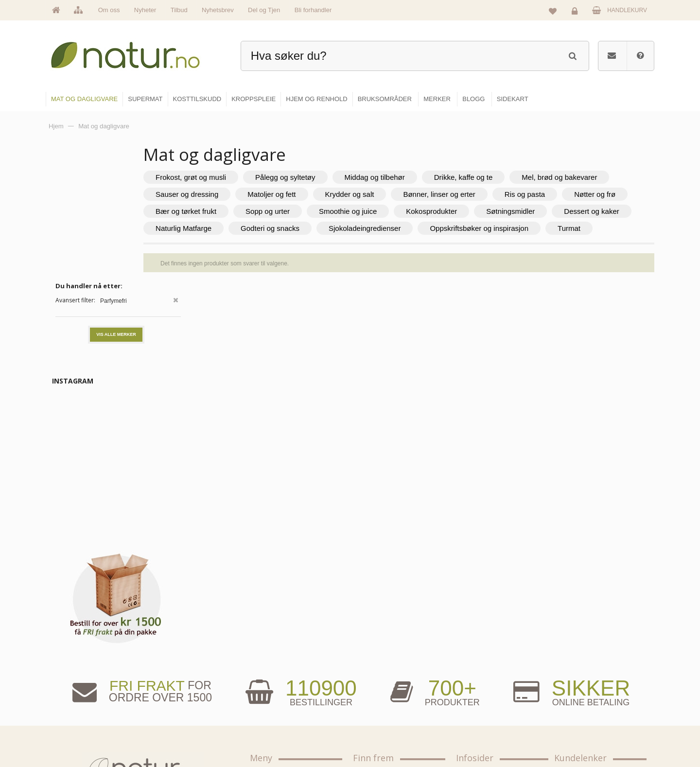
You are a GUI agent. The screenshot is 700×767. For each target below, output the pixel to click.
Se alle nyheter (279, 710)
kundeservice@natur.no (143, 704)
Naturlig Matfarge (483, 228)
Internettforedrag (487, 689)
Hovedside (273, 647)
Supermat (375, 668)
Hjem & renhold (383, 731)
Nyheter (145, 10)
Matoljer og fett (433, 194)
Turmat (453, 245)
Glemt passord (583, 668)
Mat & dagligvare (385, 647)
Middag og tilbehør (431, 177)
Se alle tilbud (276, 731)
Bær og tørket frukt (383, 211)
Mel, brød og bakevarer (250, 194)
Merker (269, 689)
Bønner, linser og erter (600, 194)
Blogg (473, 647)
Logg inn (576, 13)
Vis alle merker (116, 204)
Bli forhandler (313, 10)
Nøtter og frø (303, 211)
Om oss (109, 10)
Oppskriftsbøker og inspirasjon (363, 245)
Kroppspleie (378, 710)
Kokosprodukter (238, 228)
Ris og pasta (233, 211)
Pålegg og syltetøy (342, 177)
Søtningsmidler (317, 228)
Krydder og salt (511, 194)
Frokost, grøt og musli (248, 177)
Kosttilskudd (378, 689)
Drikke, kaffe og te (520, 177)
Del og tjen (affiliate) (492, 710)
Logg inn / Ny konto (589, 647)
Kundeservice (582, 689)
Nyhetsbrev (218, 10)
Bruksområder (484, 668)
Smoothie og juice (545, 211)
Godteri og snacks (569, 228)
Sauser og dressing (348, 194)
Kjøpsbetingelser (586, 710)
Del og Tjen (264, 10)
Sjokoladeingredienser (248, 245)
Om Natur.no (276, 668)
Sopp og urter (464, 211)
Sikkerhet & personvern (594, 731)
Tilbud (179, 10)
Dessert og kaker (398, 228)
